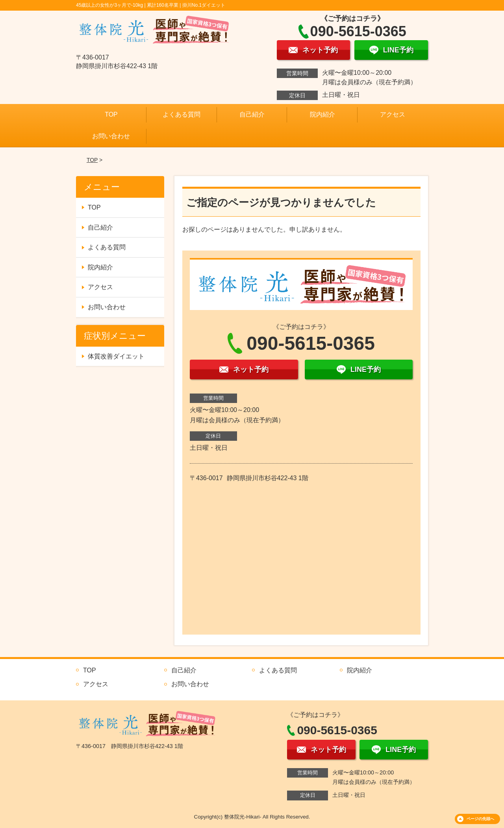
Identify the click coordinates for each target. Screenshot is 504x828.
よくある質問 (182, 114)
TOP (111, 114)
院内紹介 (322, 114)
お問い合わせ (111, 136)
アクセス (393, 114)
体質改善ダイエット (116, 356)
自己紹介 (252, 114)
